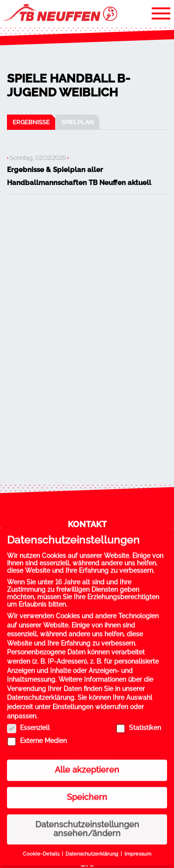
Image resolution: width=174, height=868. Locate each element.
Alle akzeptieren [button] (87, 763)
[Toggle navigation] (161, 13)
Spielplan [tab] (77, 122)
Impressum (138, 847)
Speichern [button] (87, 790)
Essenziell (28, 721)
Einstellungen (73, 700)
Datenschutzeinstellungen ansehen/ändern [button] (87, 822)
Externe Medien (37, 734)
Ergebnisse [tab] (31, 122)
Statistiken (139, 721)
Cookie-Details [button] (42, 847)
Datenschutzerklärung (41, 690)
